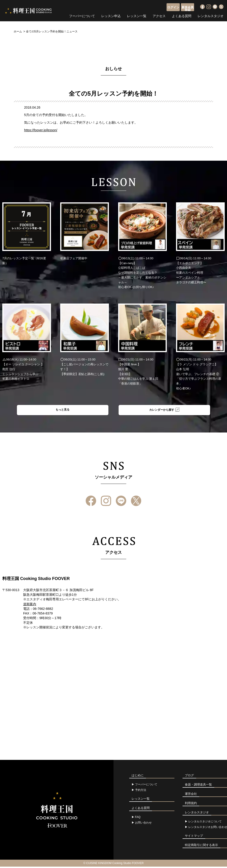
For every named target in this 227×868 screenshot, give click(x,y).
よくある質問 (182, 15)
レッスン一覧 (137, 15)
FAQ (138, 818)
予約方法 (141, 791)
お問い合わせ (143, 824)
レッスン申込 (111, 15)
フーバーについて (82, 15)
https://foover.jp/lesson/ (41, 130)
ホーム (18, 31)
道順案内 (30, 605)
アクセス (159, 15)
